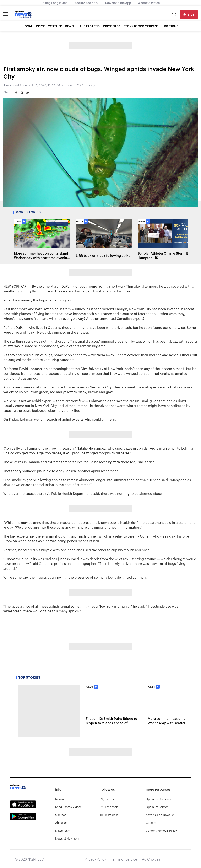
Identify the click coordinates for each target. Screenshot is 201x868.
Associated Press (15, 85)
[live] (189, 15)
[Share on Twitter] (22, 92)
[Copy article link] (28, 92)
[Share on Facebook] (16, 92)
